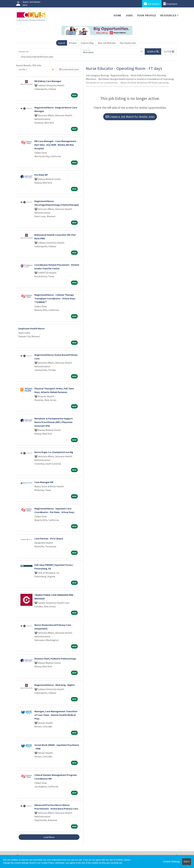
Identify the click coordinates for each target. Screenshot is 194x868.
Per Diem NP (41, 175)
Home (118, 15)
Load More (49, 837)
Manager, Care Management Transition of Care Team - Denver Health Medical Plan (56, 715)
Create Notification (69, 69)
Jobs (129, 15)
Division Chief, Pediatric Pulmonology (55, 659)
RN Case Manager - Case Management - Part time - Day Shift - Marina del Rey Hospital (56, 145)
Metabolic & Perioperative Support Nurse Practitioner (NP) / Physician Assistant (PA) (54, 422)
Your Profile (147, 15)
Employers (170, 4)
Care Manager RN (44, 482)
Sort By (22, 69)
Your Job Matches (107, 43)
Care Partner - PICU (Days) (49, 539)
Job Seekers (152, 4)
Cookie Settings (171, 862)
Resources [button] (168, 15)
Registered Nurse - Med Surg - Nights (55, 685)
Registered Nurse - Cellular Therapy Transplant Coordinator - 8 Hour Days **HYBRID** (55, 298)
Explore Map (87, 43)
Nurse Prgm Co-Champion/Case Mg (54, 452)
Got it (187, 862)
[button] (169, 52)
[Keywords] (49, 52)
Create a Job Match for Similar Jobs (130, 117)
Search (62, 43)
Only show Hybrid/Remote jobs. (37, 57)
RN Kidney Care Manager (48, 81)
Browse (73, 43)
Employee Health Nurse (32, 328)
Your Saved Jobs (128, 43)
